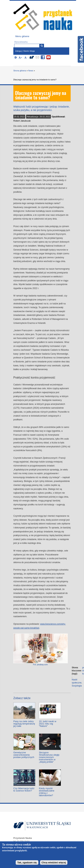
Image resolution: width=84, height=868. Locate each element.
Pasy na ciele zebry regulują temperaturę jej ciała (24, 724)
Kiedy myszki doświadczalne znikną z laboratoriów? (47, 792)
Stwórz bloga (29, 51)
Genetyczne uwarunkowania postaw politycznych (24, 755)
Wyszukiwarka (21, 42)
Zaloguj (18, 51)
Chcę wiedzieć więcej (54, 863)
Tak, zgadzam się (27, 863)
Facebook (81, 49)
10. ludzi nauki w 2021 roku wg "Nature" (48, 724)
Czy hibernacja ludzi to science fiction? (24, 789)
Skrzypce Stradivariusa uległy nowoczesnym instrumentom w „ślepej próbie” (49, 757)
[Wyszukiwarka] (42, 46)
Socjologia (77, 686)
